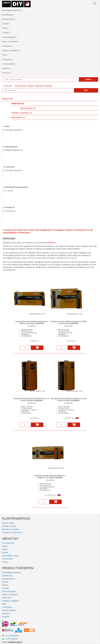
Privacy (5, 562)
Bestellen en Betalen (10, 529)
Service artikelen (10, 64)
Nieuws (5, 552)
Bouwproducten (9, 19)
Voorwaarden (8, 559)
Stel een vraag (8, 523)
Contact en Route (9, 526)
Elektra (6, 28)
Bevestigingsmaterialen (13, 10)
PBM (5, 55)
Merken (5, 546)
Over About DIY (8, 543)
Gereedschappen (10, 37)
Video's (5, 549)
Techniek (7, 73)
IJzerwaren (7, 46)
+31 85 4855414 (12, 636)
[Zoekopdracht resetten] (74, 79)
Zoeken (88, 79)
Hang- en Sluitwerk (11, 42)
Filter (86, 90)
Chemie (6, 24)
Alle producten (21, 86)
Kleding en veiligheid (11, 50)
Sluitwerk (7, 68)
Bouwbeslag (8, 15)
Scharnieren (8, 59)
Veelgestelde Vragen (11, 556)
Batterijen (52, 243)
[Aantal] (25, 348)
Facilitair (6, 33)
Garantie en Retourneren (12, 532)
